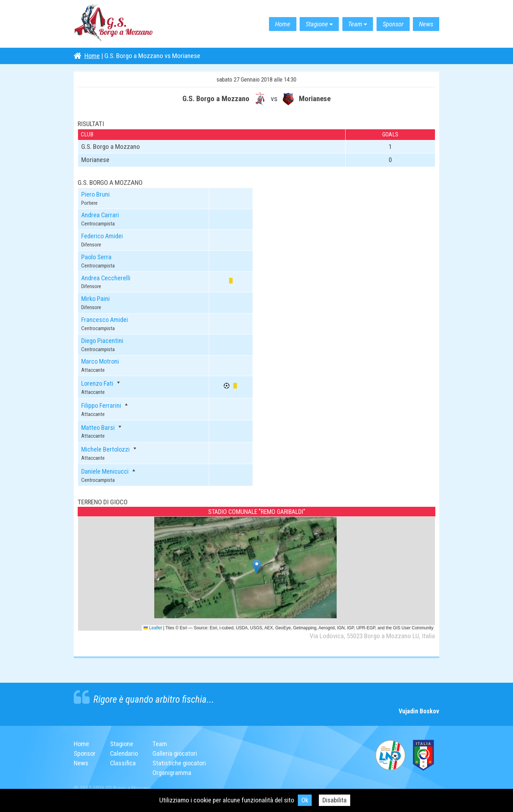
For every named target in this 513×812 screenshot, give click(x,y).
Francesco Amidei (105, 319)
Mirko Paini (96, 298)
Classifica (124, 761)
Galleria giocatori (177, 752)
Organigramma (173, 771)
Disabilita (335, 800)
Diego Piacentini (102, 340)
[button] (257, 565)
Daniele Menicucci (105, 470)
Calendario (125, 752)
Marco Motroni (101, 361)
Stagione (310, 24)
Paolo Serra (97, 257)
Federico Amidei (103, 236)
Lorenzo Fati (98, 382)
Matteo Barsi (98, 426)
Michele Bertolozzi (106, 448)
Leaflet (153, 626)
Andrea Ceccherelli (106, 277)
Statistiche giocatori (181, 761)
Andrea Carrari (100, 215)
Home (273, 24)
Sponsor (390, 24)
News (425, 24)
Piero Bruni (96, 194)
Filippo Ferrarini (102, 404)
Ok (305, 800)
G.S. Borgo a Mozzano (116, 24)
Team (350, 24)
